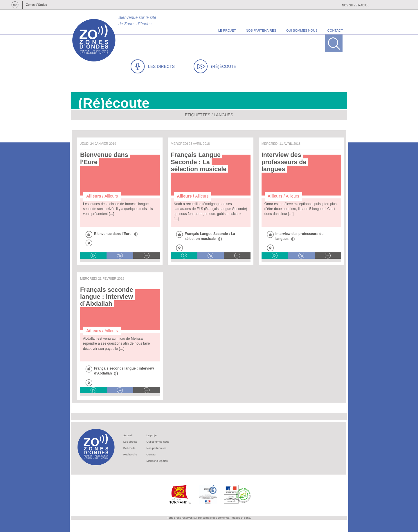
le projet (227, 30)
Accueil (128, 435)
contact (335, 30)
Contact (151, 454)
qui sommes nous (302, 30)
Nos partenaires (156, 448)
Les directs (130, 442)
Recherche (130, 454)
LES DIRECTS (153, 66)
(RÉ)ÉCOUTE (215, 66)
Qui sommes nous (158, 442)
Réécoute (129, 448)
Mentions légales (157, 461)
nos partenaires (261, 30)
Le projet (152, 435)
